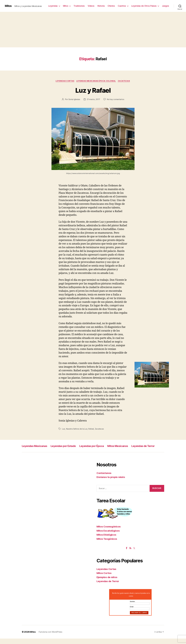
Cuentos (122, 6)
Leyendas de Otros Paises (144, 6)
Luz (63, 429)
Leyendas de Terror (35, 451)
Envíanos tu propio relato (111, 482)
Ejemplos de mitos (108, 583)
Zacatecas (125, 81)
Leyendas (53, 6)
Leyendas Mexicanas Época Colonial (96, 81)
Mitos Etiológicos (107, 540)
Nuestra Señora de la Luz (77, 429)
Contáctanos (104, 478)
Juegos (165, 6)
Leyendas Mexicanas (36, 446)
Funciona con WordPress (50, 637)
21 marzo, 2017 (93, 100)
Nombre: (133, 607)
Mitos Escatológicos (109, 536)
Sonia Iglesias (74, 100)
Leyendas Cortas (64, 81)
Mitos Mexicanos (127, 446)
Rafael (91, 429)
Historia (101, 6)
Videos (91, 6)
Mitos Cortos (104, 578)
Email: (132, 612)
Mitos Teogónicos (107, 544)
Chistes (111, 6)
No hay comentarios (116, 100)
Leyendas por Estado (68, 446)
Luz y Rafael (93, 90)
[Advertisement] (93, 30)
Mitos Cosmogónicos (109, 532)
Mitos (8, 6)
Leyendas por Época (99, 446)
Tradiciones (79, 6)
